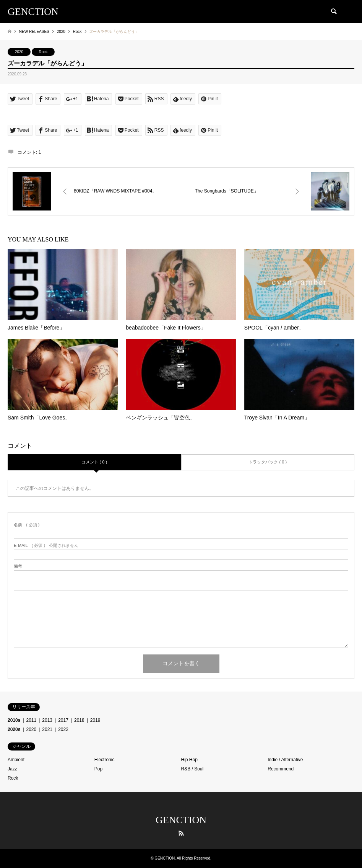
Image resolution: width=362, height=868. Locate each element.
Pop (98, 769)
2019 (95, 720)
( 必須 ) (27, 525)
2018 (79, 720)
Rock (43, 52)
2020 (19, 52)
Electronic (105, 760)
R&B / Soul (192, 769)
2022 (63, 729)
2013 (47, 720)
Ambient (16, 760)
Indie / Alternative (285, 760)
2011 (32, 720)
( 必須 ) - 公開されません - (47, 546)
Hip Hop (189, 760)
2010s (14, 720)
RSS (181, 833)
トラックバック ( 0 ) (268, 462)
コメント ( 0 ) (94, 462)
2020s (14, 729)
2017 (63, 720)
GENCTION (181, 820)
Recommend (281, 769)
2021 (47, 729)
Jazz (12, 769)
